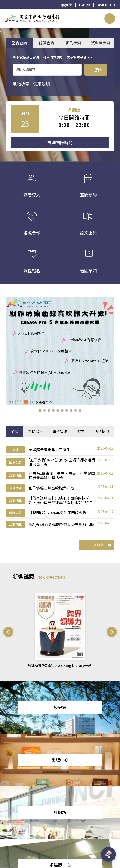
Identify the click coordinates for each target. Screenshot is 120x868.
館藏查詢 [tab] (47, 43)
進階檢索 (21, 84)
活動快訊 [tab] (102, 431)
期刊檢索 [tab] (73, 43)
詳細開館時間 (60, 142)
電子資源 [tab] (60, 431)
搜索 (96, 69)
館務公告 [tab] (35, 431)
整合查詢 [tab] (19, 43)
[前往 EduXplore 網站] (108, 855)
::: (1, 12)
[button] (40, 410)
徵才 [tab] (81, 431)
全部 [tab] (15, 431)
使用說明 (41, 84)
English (85, 5)
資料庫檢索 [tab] (101, 43)
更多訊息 (101, 545)
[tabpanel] (60, 487)
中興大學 (65, 5)
